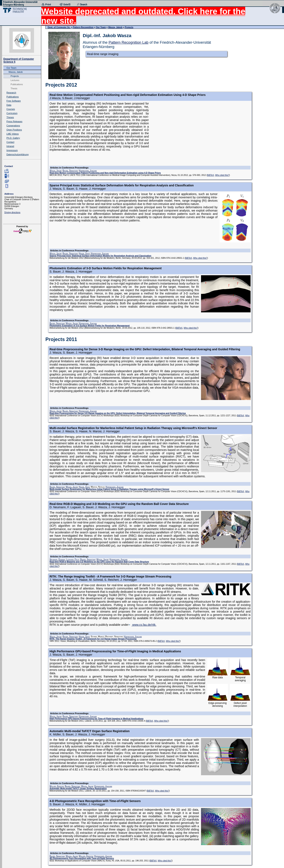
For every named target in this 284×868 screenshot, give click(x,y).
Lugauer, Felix (73, 559)
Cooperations (13, 126)
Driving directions (12, 212)
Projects (15, 76)
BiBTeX (211, 175)
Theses (10, 117)
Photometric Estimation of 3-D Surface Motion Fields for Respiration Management (90, 326)
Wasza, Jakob (16, 72)
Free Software (14, 101)
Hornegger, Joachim (88, 171)
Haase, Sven (84, 253)
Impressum (12, 150)
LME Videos (12, 134)
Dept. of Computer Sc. (59, 27)
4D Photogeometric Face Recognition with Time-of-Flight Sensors (82, 858)
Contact (10, 142)
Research (11, 93)
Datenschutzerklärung (17, 154)
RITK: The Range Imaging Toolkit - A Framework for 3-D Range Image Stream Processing (93, 639)
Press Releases (14, 121)
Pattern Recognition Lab (128, 42)
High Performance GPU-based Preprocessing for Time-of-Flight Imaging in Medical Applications (96, 719)
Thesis (14, 88)
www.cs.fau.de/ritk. (143, 625)
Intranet (10, 146)
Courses (11, 109)
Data (9, 105)
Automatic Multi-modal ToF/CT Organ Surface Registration (78, 789)
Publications (17, 84)
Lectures (15, 80)
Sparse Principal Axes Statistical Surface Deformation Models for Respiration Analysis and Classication (100, 256)
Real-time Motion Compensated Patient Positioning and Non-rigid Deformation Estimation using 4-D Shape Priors (105, 173)
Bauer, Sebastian (70, 171)
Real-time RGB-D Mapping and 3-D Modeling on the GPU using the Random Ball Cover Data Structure (99, 562)
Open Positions (14, 130)
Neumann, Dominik (57, 559)
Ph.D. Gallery (13, 138)
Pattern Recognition (83, 27)
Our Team (11, 68)
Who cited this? (222, 175)
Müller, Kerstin (57, 786)
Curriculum (12, 113)
